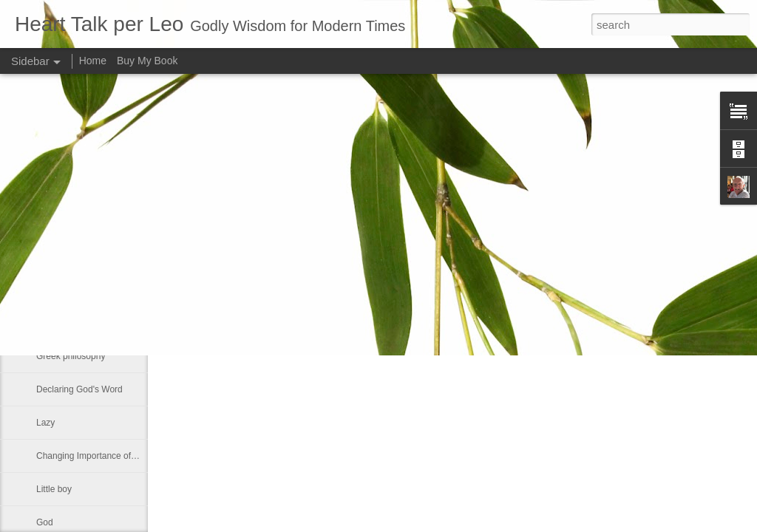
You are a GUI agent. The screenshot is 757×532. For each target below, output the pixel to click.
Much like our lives (73, 256)
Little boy (54, 489)
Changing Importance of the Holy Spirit (112, 456)
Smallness (57, 223)
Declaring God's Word (79, 389)
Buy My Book (147, 61)
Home (93, 61)
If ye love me (61, 290)
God (45, 522)
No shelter (57, 323)
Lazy (45, 423)
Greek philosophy (71, 356)
